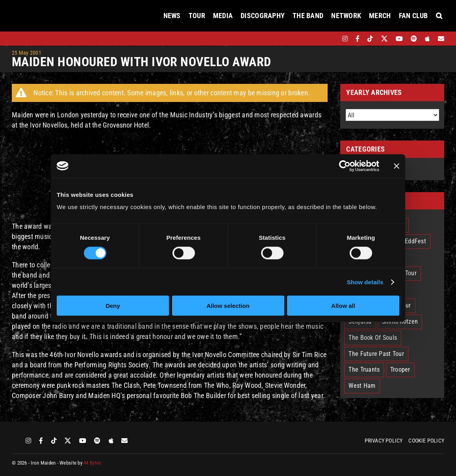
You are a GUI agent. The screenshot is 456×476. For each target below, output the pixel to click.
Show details (365, 282)
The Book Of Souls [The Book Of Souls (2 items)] (373, 338)
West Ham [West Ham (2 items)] (362, 386)
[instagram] (345, 39)
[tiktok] (370, 39)
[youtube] (399, 39)
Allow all (343, 306)
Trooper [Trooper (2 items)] (400, 370)
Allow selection (228, 306)
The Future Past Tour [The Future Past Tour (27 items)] (376, 354)
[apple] (427, 39)
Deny (113, 306)
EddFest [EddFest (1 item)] (415, 241)
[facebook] (358, 39)
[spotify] (414, 39)
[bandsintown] (331, 39)
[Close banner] (397, 166)
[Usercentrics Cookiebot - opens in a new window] (345, 166)
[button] (439, 16)
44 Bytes (92, 463)
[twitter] (385, 39)
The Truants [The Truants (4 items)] (364, 370)
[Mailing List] (441, 39)
